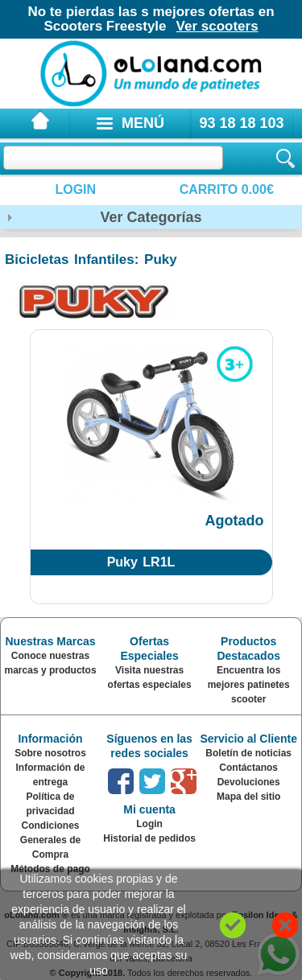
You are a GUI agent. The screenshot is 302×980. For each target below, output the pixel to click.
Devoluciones (249, 782)
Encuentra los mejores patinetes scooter (249, 685)
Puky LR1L (141, 562)
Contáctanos (248, 768)
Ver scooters (217, 26)
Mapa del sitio (248, 797)
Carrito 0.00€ (227, 189)
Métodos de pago (50, 869)
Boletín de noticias (248, 753)
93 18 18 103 (241, 123)
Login (75, 189)
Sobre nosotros (50, 753)
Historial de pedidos (149, 838)
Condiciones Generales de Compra (50, 840)
